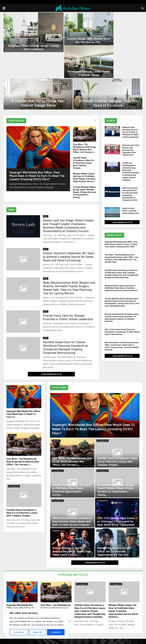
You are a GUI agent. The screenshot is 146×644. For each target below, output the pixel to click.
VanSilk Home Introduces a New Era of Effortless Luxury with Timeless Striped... (84, 128)
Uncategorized (103, 406)
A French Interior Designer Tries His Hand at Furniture (108, 68)
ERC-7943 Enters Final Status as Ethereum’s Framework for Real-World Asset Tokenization (122, 297)
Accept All (56, 632)
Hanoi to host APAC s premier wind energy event (131, 175)
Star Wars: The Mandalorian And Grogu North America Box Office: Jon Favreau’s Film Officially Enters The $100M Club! (121, 223)
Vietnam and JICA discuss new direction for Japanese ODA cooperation (131, 115)
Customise (19, 632)
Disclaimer (101, 641)
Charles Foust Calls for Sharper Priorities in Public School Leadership (68, 282)
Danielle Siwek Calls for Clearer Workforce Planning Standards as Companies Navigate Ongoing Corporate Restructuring (65, 312)
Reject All (37, 632)
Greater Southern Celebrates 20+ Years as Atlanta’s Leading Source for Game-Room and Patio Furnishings (69, 222)
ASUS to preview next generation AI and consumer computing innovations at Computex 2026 (130, 159)
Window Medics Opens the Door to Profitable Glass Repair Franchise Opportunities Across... (84, 142)
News (11, 174)
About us (112, 641)
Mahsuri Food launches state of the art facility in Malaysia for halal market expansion (130, 97)
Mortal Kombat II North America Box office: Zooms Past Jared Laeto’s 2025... (72, 516)
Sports (111, 86)
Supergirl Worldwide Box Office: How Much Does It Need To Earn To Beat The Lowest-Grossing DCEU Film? (37, 141)
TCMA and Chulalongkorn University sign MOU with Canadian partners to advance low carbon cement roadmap (131, 136)
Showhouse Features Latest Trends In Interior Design (119, 38)
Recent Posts (114, 200)
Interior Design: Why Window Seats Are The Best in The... (73, 38)
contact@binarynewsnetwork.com (77, 629)
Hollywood (56, 360)
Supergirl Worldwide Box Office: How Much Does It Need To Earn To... (24, 379)
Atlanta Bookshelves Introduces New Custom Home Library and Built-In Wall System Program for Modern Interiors (122, 282)
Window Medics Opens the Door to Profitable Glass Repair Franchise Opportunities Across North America (121, 253)
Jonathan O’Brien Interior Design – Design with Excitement (26, 38)
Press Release (16, 86)
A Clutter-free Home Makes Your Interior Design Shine (38, 68)
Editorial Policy (124, 641)
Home (91, 641)
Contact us (137, 641)
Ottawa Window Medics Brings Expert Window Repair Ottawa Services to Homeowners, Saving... (85, 157)
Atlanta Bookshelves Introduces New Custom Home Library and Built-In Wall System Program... (72, 486)
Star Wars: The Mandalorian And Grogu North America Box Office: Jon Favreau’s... (84, 113)
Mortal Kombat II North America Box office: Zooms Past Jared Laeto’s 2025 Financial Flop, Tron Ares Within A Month (122, 311)
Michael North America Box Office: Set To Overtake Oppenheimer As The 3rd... (114, 516)
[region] (37, 623)
